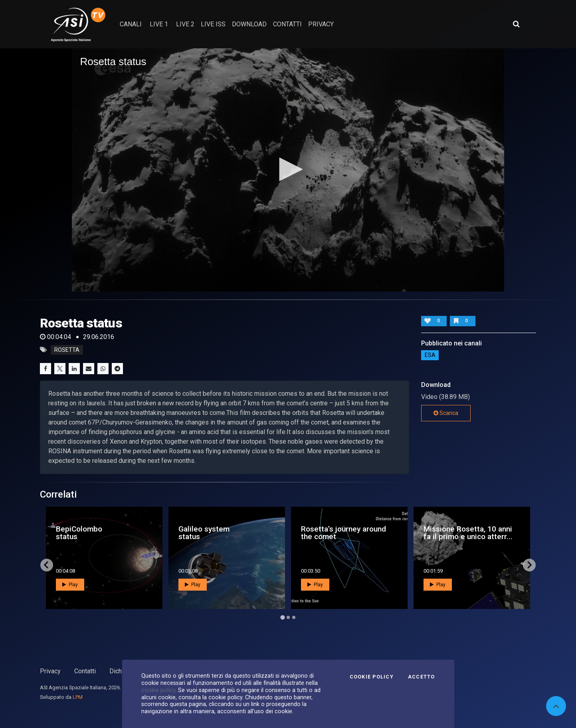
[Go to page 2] (288, 617)
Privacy (50, 671)
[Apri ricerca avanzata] (516, 24)
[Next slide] (529, 565)
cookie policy (158, 690)
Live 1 (159, 24)
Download (249, 24)
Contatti (85, 671)
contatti (287, 24)
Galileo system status (204, 533)
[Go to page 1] (282, 617)
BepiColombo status (79, 533)
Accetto (422, 677)
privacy (321, 24)
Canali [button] (131, 24)
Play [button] (70, 585)
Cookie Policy (372, 677)
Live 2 (185, 24)
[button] (288, 169)
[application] (288, 170)
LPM (78, 697)
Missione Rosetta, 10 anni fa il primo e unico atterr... (468, 533)
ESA (430, 355)
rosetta (67, 350)
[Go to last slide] (47, 565)
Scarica (446, 413)
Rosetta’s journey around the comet (343, 533)
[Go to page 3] (294, 617)
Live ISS (213, 24)
